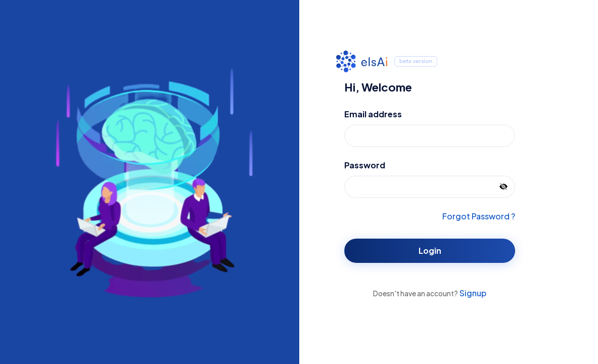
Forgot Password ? (479, 216)
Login (430, 251)
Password (365, 165)
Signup (472, 293)
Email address (373, 114)
